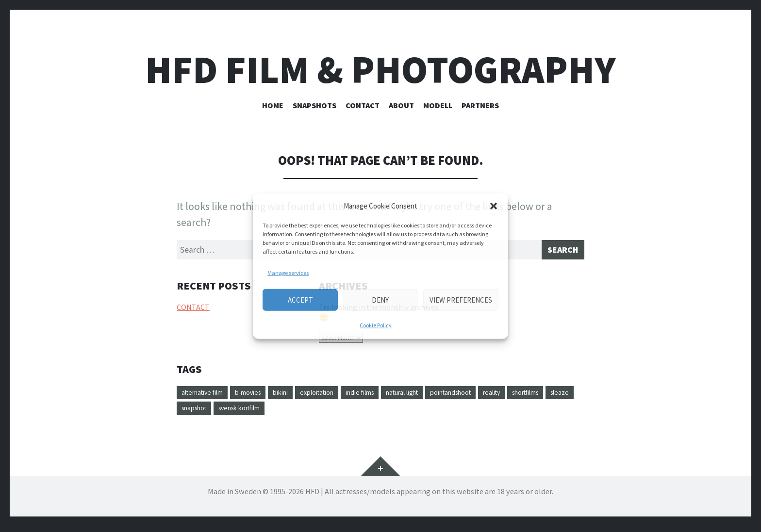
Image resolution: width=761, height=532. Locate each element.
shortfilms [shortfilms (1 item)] (199, 413)
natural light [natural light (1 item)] (444, 396)
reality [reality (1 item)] (552, 396)
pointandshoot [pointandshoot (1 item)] (503, 396)
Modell (438, 105)
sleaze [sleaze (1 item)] (240, 413)
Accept (300, 299)
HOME (273, 105)
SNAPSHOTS (314, 105)
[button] (494, 206)
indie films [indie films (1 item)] (393, 396)
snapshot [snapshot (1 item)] (279, 413)
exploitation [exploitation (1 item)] (342, 396)
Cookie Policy (376, 325)
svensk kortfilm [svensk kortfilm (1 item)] (333, 413)
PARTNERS (480, 105)
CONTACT (363, 105)
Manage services (288, 273)
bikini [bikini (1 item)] (300, 396)
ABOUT (401, 105)
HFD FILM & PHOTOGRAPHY (380, 70)
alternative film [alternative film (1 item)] (208, 396)
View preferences (461, 299)
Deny (380, 299)
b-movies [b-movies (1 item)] (263, 396)
